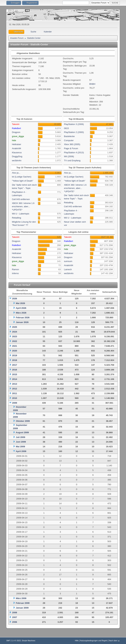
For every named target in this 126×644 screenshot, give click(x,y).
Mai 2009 (21, 447)
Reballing (17, 218)
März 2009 (21, 598)
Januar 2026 (22, 322)
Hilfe (77, 641)
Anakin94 (17, 148)
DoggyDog (17, 156)
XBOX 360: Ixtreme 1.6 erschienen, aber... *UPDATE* (23, 206)
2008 (15, 613)
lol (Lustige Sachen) (22, 177)
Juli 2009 (21, 437)
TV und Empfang (72, 161)
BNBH (92, 84)
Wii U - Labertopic (21, 214)
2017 (15, 365)
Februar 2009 (23, 603)
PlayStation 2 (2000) (74, 132)
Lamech (68, 269)
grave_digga (18, 136)
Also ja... (16, 173)
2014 (15, 379)
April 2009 (21, 451)
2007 (15, 617)
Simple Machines (29, 641)
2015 (15, 374)
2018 (15, 360)
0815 (66, 128)
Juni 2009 (21, 442)
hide (14, 140)
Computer (69, 140)
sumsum (68, 261)
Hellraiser (17, 144)
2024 (15, 332)
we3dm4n (17, 161)
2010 (15, 398)
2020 (15, 351)
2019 (15, 355)
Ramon (16, 269)
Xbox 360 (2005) (72, 144)
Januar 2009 (22, 608)
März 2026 (21, 313)
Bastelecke (69, 136)
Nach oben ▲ (114, 641)
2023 (15, 336)
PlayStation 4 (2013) (74, 152)
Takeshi (16, 124)
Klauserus (17, 152)
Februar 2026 (23, 318)
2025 (15, 327)
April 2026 (21, 308)
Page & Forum (71, 148)
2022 (15, 341)
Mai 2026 (21, 303)
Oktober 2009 (23, 421)
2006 (15, 622)
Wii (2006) (69, 156)
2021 (15, 346)
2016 (15, 370)
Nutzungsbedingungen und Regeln (94, 641)
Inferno (15, 273)
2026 (15, 299)
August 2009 (22, 432)
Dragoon (16, 132)
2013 (15, 384)
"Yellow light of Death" (23, 181)
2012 (15, 389)
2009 (15, 403)
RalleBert (16, 128)
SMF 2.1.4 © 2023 (13, 641)
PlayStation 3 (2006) (74, 124)
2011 (15, 393)
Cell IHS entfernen (21, 199)
